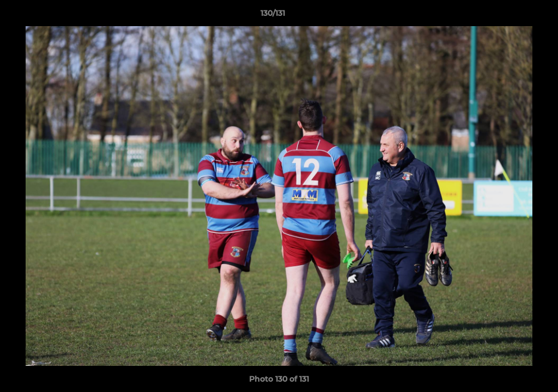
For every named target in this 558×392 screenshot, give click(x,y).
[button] (512, 16)
